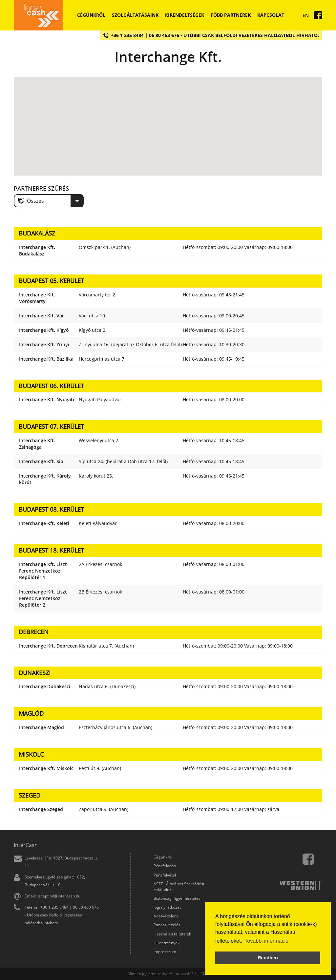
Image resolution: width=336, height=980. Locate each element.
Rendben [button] (268, 958)
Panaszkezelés (167, 925)
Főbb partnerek (231, 15)
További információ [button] (266, 941)
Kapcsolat (271, 15)
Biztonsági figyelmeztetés (177, 898)
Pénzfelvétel (165, 875)
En (306, 15)
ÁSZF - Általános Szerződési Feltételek (179, 887)
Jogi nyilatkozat (167, 907)
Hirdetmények (167, 943)
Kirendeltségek (185, 15)
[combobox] (49, 201)
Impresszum (165, 952)
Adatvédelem (166, 916)
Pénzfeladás (165, 866)
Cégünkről (91, 15)
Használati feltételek (172, 934)
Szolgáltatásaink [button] (135, 15)
